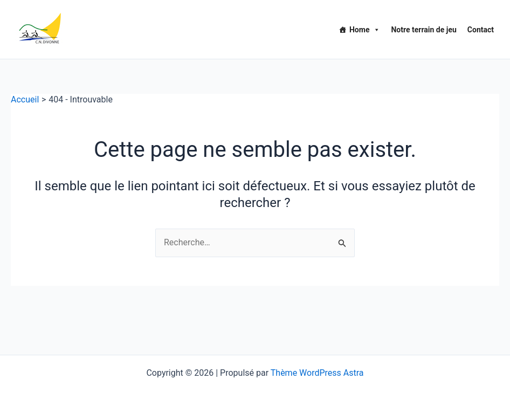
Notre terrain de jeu (423, 30)
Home (365, 30)
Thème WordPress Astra (317, 373)
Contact (481, 30)
